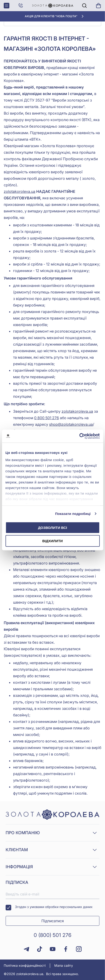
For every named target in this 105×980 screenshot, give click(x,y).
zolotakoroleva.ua (20, 191)
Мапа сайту (64, 965)
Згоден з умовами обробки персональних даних (49, 908)
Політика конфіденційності (25, 965)
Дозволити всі (52, 527)
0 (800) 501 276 (52, 935)
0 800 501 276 (47, 418)
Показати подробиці (73, 514)
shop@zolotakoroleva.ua (71, 424)
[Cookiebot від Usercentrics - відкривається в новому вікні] (79, 436)
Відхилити (53, 541)
